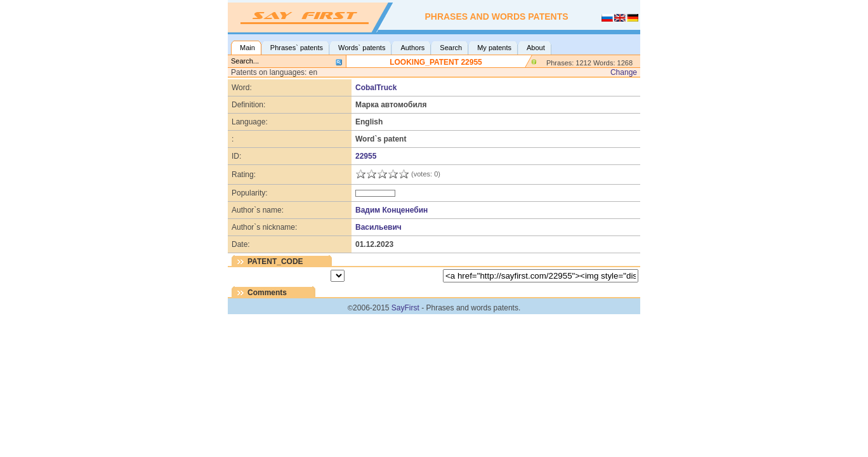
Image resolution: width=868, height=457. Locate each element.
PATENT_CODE (275, 262)
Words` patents (362, 48)
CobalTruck (376, 88)
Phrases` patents (297, 48)
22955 (366, 156)
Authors (412, 48)
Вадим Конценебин (391, 210)
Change (624, 72)
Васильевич (378, 227)
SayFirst (405, 308)
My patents (494, 48)
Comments (267, 293)
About (536, 48)
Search (451, 48)
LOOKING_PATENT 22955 (436, 62)
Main (247, 48)
